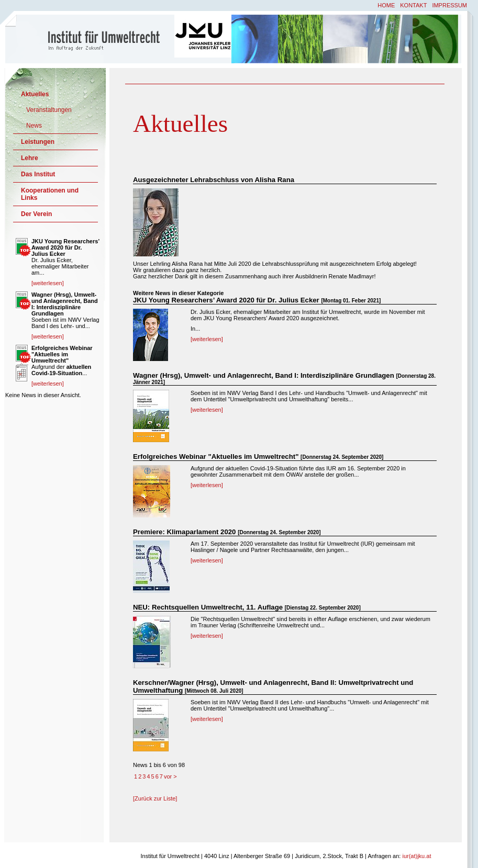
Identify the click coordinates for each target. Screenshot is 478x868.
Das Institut (38, 174)
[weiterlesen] (207, 339)
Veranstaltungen (49, 110)
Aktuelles (35, 94)
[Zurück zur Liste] (155, 798)
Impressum (449, 5)
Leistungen (38, 142)
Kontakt (413, 5)
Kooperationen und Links (50, 194)
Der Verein (36, 214)
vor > (170, 776)
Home (386, 5)
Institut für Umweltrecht (91, 38)
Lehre (30, 158)
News (34, 126)
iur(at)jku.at (416, 856)
